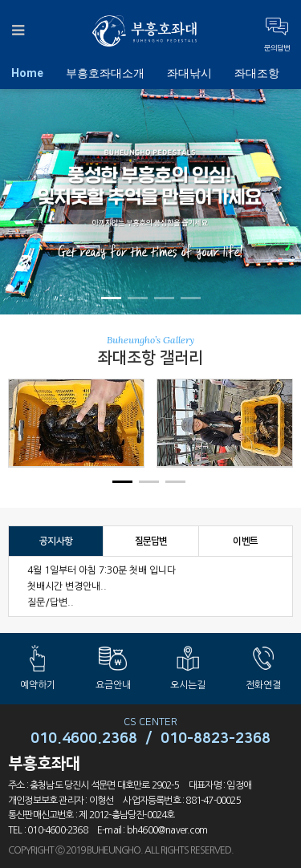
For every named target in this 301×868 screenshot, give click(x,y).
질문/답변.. (51, 602)
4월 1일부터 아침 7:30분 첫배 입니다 (102, 570)
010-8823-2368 (216, 739)
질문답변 (151, 541)
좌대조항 (257, 73)
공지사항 (56, 541)
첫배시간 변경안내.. (67, 586)
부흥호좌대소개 (105, 73)
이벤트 (245, 541)
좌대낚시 (189, 73)
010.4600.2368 (84, 739)
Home (27, 73)
